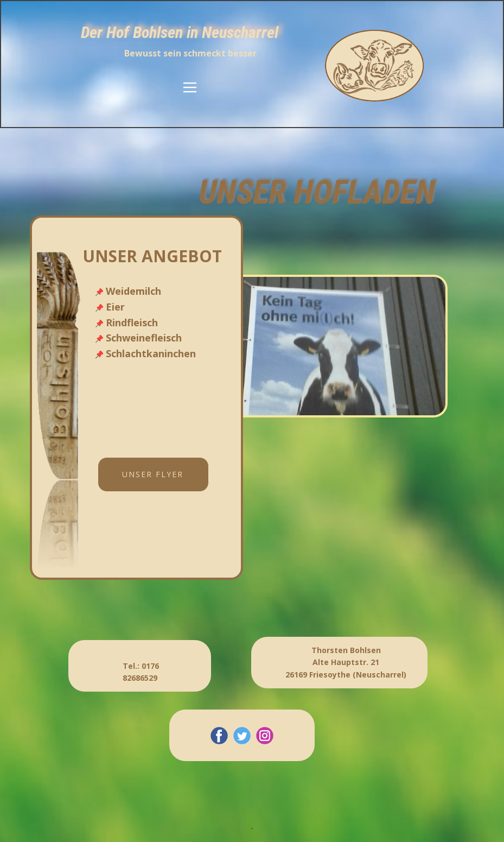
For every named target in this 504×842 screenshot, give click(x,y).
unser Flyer (153, 474)
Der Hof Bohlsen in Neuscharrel (180, 32)
